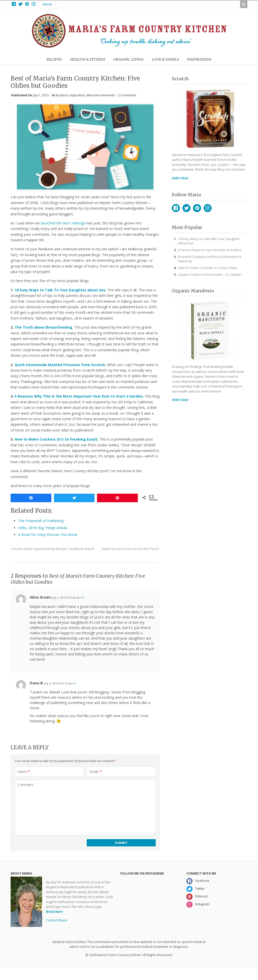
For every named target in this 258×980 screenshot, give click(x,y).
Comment (25, 785)
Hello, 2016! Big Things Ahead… (44, 528)
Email (96, 772)
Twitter (186, 208)
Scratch (180, 79)
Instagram (208, 208)
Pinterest (197, 208)
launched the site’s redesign (63, 223)
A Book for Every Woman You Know (48, 535)
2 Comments (127, 95)
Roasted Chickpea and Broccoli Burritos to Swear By (210, 259)
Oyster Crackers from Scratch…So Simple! (210, 275)
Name (24, 772)
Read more (54, 912)
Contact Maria (56, 920)
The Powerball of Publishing (41, 521)
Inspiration (77, 95)
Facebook (176, 208)
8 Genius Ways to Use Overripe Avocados (210, 250)
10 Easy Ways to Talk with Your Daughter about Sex (209, 241)
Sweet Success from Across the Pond (131, 549)
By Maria (62, 95)
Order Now (180, 178)
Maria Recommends (101, 95)
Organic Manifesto (193, 291)
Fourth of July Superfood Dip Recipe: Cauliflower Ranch (53, 549)
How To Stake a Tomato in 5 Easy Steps (208, 268)
